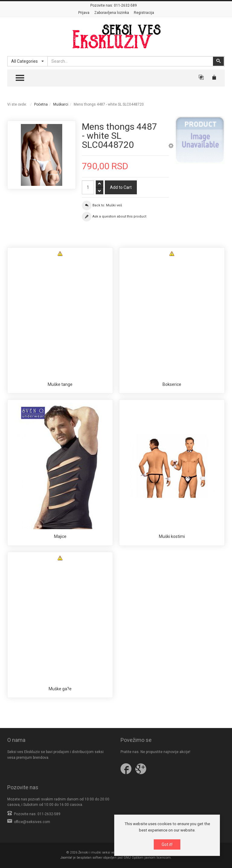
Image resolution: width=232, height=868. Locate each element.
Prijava (84, 13)
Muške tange (60, 384)
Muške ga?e (60, 689)
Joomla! (66, 858)
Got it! (167, 844)
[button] (171, 147)
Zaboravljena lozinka (112, 13)
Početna (41, 104)
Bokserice (172, 384)
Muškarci (61, 104)
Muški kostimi (172, 536)
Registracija (144, 13)
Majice (60, 536)
